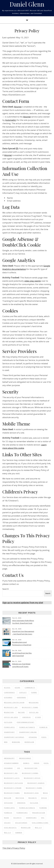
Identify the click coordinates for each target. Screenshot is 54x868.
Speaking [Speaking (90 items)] (33, 737)
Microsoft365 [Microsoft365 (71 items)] (31, 768)
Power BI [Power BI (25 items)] (44, 727)
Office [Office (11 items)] (44, 798)
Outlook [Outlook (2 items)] (8, 722)
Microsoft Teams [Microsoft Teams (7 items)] (30, 707)
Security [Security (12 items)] (17, 818)
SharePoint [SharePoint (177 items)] (31, 818)
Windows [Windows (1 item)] (16, 742)
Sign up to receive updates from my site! (23, 602)
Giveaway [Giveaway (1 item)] (8, 697)
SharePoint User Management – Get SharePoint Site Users (23, 633)
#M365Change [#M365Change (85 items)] (25, 758)
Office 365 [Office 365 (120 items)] (34, 712)
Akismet (18, 107)
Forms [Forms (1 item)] (34, 692)
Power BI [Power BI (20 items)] (8, 813)
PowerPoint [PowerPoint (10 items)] (22, 813)
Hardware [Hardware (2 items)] (21, 697)
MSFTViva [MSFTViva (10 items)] (20, 798)
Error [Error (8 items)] (37, 763)
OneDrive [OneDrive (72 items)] (21, 803)
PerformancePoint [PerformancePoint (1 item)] (26, 722)
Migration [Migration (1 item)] (9, 712)
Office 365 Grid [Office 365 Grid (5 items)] (11, 717)
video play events (32, 281)
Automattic (11, 120)
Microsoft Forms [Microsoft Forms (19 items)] (30, 773)
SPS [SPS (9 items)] (43, 818)
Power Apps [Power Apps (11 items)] (9, 808)
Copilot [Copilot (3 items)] (23, 692)
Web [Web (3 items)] (6, 742)
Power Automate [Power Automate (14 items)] (27, 808)
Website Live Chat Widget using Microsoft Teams (21, 665)
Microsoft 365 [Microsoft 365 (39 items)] (11, 773)
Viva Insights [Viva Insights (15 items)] (10, 827)
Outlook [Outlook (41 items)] (34, 803)
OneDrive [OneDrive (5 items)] (27, 717)
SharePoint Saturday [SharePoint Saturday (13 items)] (14, 737)
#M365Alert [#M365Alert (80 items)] (9, 758)
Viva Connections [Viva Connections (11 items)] (40, 823)
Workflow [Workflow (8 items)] (26, 827)
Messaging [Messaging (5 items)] (34, 702)
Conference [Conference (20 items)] (9, 692)
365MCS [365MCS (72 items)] (26, 763)
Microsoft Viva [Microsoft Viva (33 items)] (31, 793)
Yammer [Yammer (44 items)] (19, 832)
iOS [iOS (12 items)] (19, 768)
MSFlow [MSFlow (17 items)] (8, 798)
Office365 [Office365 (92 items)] (8, 803)
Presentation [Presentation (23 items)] (39, 813)
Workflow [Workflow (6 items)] (29, 742)
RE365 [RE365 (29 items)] (6, 818)
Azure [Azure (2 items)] (18, 687)
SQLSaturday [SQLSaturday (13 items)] (21, 823)
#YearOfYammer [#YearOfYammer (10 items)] (11, 763)
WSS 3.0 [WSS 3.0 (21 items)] (7, 832)
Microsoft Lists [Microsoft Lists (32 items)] (12, 778)
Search (6, 589)
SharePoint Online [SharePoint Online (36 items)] (28, 732)
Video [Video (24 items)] (44, 737)
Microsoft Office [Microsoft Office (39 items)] (32, 778)
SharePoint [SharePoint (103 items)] (9, 732)
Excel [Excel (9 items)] (46, 763)
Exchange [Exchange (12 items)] (8, 768)
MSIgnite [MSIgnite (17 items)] (33, 798)
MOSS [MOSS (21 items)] (45, 793)
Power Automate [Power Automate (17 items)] (27, 727)
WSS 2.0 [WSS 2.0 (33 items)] (38, 827)
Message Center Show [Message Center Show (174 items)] (14, 702)
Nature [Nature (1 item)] (21, 712)
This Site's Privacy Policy (14, 848)
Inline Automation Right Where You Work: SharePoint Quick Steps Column (23, 622)
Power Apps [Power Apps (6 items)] (9, 727)
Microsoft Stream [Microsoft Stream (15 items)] (13, 788)
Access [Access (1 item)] (7, 687)
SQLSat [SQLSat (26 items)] (7, 823)
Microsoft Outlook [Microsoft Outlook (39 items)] (14, 783)
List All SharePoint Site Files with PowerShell (22, 654)
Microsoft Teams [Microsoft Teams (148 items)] (34, 788)
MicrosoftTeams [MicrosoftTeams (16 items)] (12, 793)
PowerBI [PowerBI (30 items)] (43, 808)
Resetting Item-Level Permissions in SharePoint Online (22, 644)
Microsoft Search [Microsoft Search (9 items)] (36, 783)
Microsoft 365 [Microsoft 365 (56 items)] (11, 707)
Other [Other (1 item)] (38, 717)
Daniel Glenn (27, 4)
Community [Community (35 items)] (30, 687)
